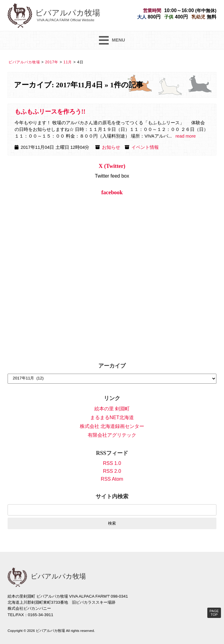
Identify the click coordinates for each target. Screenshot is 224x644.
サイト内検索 (112, 496)
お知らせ (111, 147)
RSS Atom (112, 479)
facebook (112, 192)
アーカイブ (112, 366)
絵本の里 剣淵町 (112, 409)
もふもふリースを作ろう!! (50, 112)
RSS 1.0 (112, 463)
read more (186, 136)
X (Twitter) (112, 166)
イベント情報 (145, 147)
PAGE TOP (214, 613)
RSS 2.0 (112, 471)
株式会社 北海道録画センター (112, 426)
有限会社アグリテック (112, 435)
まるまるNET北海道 (112, 417)
